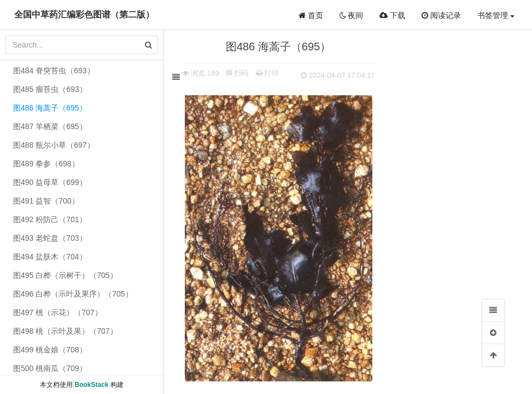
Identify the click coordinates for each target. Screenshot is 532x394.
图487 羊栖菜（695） (50, 126)
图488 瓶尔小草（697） (54, 145)
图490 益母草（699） (50, 182)
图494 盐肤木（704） (50, 257)
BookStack (91, 385)
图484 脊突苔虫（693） (54, 71)
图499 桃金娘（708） (50, 350)
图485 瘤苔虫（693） (50, 89)
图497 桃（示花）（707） (58, 312)
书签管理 (496, 15)
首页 (311, 15)
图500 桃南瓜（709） (50, 368)
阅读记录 (441, 15)
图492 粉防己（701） (50, 219)
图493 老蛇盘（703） (50, 238)
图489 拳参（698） (46, 164)
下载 (392, 15)
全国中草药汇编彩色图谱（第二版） (84, 15)
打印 (271, 73)
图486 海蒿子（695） (50, 108)
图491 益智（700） (46, 201)
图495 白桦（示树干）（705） (65, 275)
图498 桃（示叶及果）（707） (65, 331)
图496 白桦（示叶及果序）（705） (73, 294)
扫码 (242, 73)
